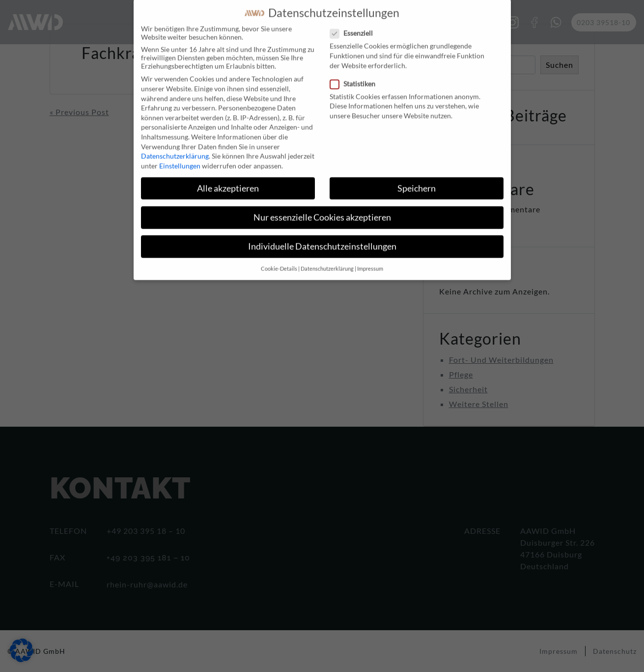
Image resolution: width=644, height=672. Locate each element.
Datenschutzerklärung (175, 147)
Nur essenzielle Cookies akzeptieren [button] (322, 208)
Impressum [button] (370, 260)
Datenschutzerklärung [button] (327, 260)
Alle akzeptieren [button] (228, 179)
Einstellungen (180, 157)
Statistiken (356, 74)
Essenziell (354, 24)
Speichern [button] (417, 179)
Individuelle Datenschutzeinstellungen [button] (322, 238)
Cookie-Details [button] (279, 260)
